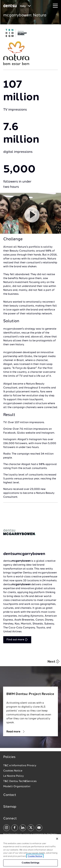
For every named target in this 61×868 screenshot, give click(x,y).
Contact (10, 795)
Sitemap (10, 807)
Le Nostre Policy (14, 776)
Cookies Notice (13, 771)
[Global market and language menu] (25, 6)
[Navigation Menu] (55, 6)
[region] (30, 851)
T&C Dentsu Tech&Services (20, 781)
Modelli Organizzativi (17, 787)
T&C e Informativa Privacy (20, 766)
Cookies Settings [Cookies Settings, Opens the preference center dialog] (30, 863)
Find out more (17, 640)
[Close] (57, 839)
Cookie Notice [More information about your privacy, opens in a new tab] (35, 856)
